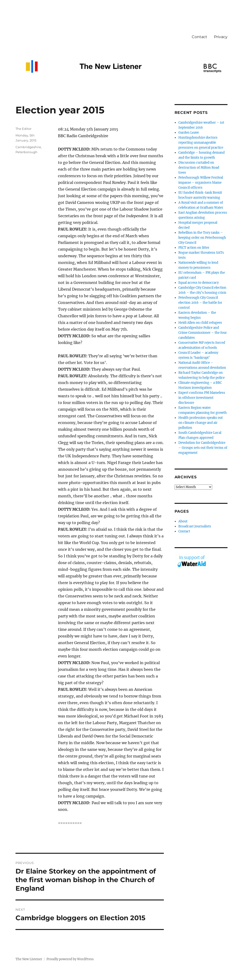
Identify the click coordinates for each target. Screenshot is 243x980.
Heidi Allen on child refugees (200, 323)
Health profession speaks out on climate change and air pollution (201, 423)
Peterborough (26, 152)
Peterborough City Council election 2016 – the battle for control (200, 303)
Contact (199, 37)
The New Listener (29, 959)
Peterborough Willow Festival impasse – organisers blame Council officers (201, 183)
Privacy (221, 37)
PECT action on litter (194, 248)
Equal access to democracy (199, 283)
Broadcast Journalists (195, 526)
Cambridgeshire (28, 147)
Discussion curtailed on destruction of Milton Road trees (199, 168)
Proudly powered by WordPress (70, 959)
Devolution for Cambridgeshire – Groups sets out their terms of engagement (203, 448)
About (183, 521)
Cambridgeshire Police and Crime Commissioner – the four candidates (203, 333)
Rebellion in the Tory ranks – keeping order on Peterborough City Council (202, 238)
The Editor (23, 129)
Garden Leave (189, 133)
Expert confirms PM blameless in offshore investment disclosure (202, 398)
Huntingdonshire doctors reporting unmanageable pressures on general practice (201, 143)
